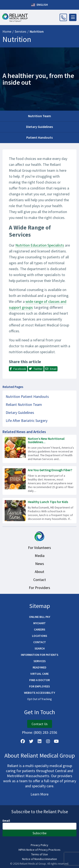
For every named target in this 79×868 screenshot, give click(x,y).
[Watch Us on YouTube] (56, 741)
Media (40, 556)
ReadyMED (39, 667)
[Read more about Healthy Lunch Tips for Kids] (39, 511)
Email (6, 821)
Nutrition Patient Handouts (27, 396)
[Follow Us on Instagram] (48, 741)
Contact (40, 580)
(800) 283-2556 (45, 732)
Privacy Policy (39, 845)
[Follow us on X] (31, 741)
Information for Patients (40, 655)
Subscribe (40, 833)
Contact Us (40, 724)
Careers (40, 629)
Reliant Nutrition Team (24, 404)
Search (40, 648)
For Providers (39, 588)
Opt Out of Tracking (39, 699)
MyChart (39, 623)
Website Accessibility (39, 693)
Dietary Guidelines (39, 127)
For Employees (39, 686)
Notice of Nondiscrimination (39, 859)
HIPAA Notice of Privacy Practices (39, 850)
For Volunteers (39, 548)
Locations (40, 636)
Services (21, 31)
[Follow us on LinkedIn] (40, 741)
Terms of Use (39, 854)
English (39, 5)
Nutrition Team (39, 116)
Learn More (39, 794)
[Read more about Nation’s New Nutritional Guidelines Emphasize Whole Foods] (39, 449)
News (40, 564)
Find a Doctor (39, 680)
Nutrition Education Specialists (40, 245)
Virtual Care (39, 674)
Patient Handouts (39, 137)
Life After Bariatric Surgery (27, 421)
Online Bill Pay (40, 617)
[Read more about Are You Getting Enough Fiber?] (39, 480)
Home (7, 31)
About (39, 572)
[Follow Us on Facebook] (23, 741)
